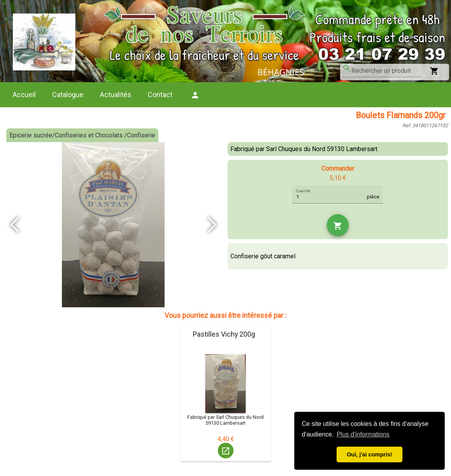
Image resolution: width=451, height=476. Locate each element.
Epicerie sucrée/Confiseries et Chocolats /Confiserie (82, 135)
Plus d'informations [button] (363, 434)
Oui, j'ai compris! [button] (369, 454)
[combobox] (387, 71)
